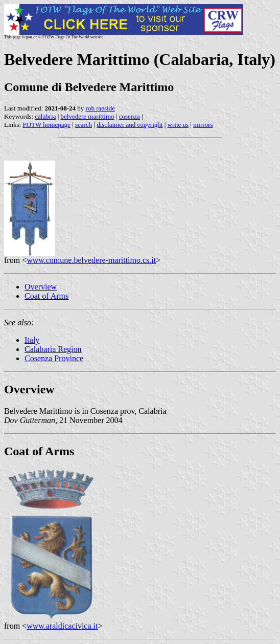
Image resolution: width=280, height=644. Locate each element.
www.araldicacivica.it (62, 626)
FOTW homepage (46, 125)
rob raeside (100, 108)
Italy (32, 340)
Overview (41, 287)
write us (178, 125)
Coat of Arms (46, 296)
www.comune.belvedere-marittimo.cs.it (91, 260)
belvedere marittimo (88, 116)
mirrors (203, 125)
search (84, 125)
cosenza (130, 116)
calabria (45, 116)
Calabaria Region (53, 349)
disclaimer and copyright (130, 125)
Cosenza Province (54, 358)
